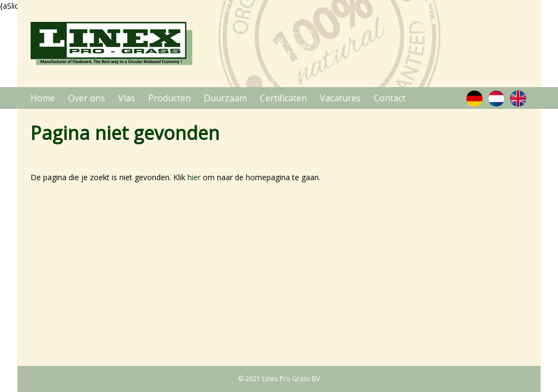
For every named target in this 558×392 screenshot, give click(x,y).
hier (194, 177)
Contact (390, 98)
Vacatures (340, 98)
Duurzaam (225, 98)
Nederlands (496, 98)
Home (43, 98)
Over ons (87, 98)
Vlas (127, 98)
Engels (518, 98)
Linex (111, 44)
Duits (474, 98)
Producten (169, 98)
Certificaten (283, 98)
